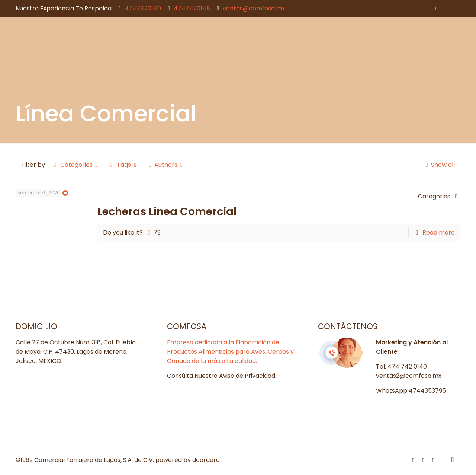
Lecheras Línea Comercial (167, 211)
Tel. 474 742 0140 (401, 366)
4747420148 (192, 8)
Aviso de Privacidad (247, 376)
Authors (166, 165)
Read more (439, 232)
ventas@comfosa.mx (254, 8)
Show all (438, 165)
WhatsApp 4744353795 (411, 391)
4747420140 (143, 8)
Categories (76, 165)
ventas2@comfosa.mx (409, 376)
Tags (123, 165)
